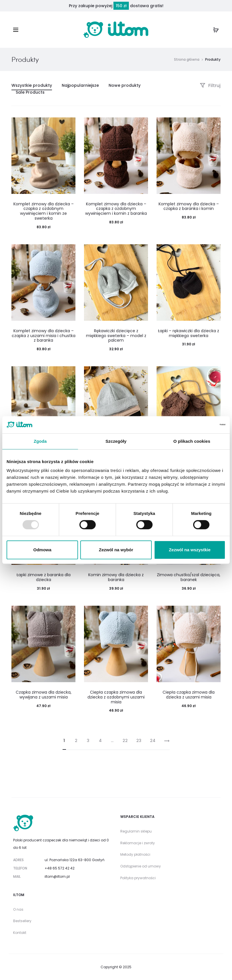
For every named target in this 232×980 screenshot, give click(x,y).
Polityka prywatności (138, 878)
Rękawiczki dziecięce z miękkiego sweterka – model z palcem (116, 336)
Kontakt (20, 933)
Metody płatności (135, 854)
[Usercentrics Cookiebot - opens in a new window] (200, 425)
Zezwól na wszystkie (190, 550)
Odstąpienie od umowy (141, 866)
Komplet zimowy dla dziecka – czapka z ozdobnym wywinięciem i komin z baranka (116, 209)
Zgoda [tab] (40, 441)
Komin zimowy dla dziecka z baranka (116, 577)
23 (139, 741)
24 (153, 741)
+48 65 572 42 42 (60, 868)
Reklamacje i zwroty (138, 843)
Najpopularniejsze (80, 85)
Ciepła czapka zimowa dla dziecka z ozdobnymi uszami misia (116, 697)
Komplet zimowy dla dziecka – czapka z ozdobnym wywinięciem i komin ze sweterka (44, 211)
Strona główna (187, 59)
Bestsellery (22, 921)
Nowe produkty (125, 85)
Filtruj (210, 85)
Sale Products (30, 92)
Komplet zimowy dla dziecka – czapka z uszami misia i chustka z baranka (44, 336)
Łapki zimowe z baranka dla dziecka (44, 577)
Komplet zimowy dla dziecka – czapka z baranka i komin (189, 206)
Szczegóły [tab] (116, 441)
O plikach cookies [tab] (192, 441)
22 (125, 741)
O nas (18, 909)
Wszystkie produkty (32, 85)
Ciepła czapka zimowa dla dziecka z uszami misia (189, 695)
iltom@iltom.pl (57, 876)
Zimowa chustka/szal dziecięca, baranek (189, 577)
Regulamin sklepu (136, 831)
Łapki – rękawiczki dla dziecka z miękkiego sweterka (189, 333)
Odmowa (42, 550)
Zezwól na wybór (116, 550)
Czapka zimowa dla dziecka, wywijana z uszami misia (44, 695)
